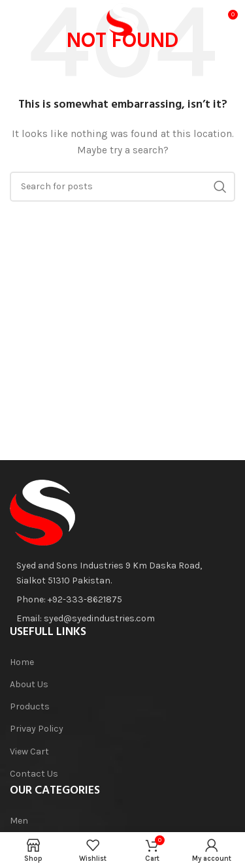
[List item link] (117, 600)
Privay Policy (37, 729)
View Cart (29, 752)
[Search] (122, 187)
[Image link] (42, 512)
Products (30, 706)
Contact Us (34, 774)
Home (22, 662)
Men (19, 821)
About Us (29, 684)
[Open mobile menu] (30, 20)
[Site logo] (123, 19)
